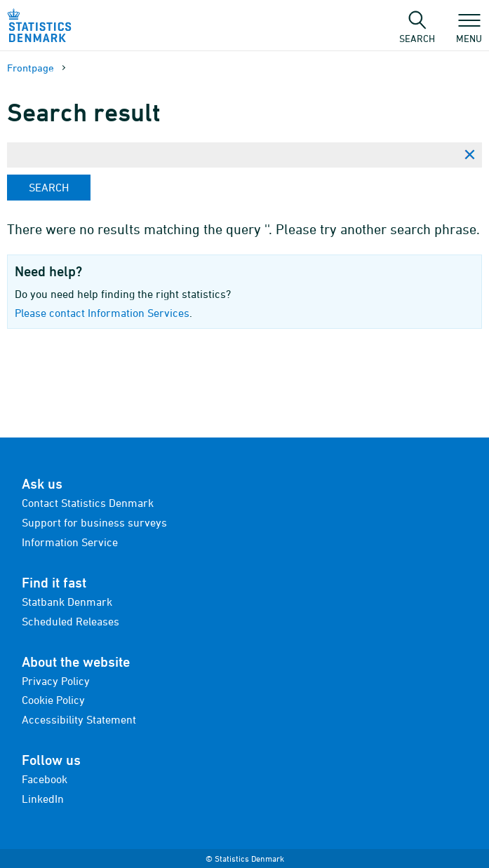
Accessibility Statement (79, 719)
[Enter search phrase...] (232, 155)
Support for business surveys (94, 522)
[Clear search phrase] (469, 155)
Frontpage (31, 68)
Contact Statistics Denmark (88, 503)
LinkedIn (43, 799)
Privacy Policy (56, 681)
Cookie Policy (53, 700)
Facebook (45, 779)
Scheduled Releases (71, 621)
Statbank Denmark (67, 602)
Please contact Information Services (102, 313)
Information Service (70, 542)
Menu (469, 32)
